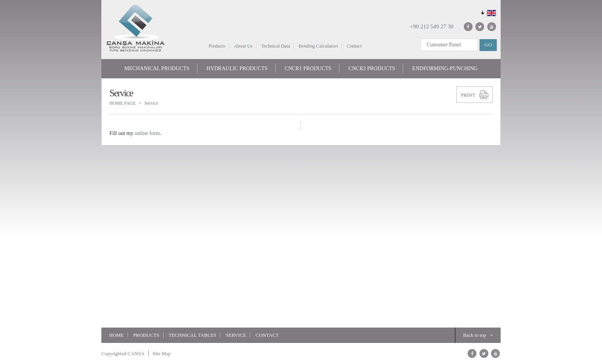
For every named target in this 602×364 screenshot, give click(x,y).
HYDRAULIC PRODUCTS (237, 68)
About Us (243, 46)
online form (147, 133)
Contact (354, 46)
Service (236, 335)
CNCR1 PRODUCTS (308, 68)
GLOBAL (487, 12)
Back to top (478, 335)
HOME (116, 335)
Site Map (161, 353)
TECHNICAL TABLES (192, 335)
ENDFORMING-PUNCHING (445, 68)
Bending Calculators (318, 46)
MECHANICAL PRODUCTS (157, 68)
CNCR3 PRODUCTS (372, 68)
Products (217, 46)
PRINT (468, 95)
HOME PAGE (123, 103)
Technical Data (275, 46)
